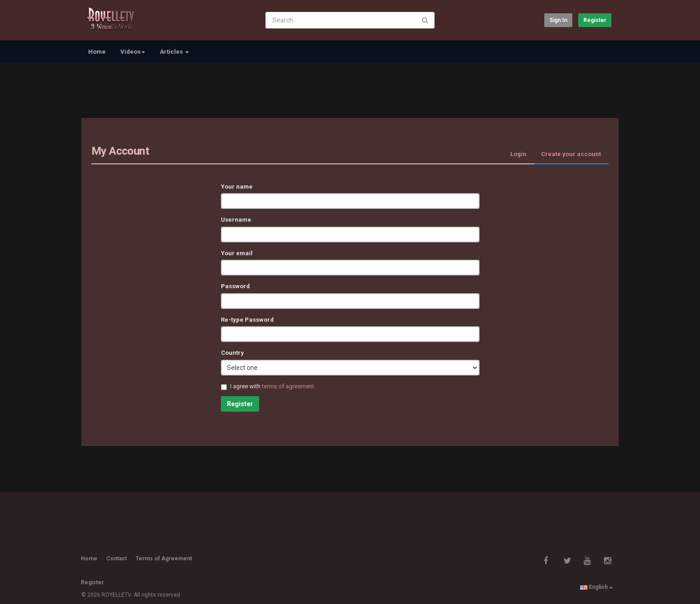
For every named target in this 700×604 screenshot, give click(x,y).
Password (235, 286)
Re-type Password (247, 320)
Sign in (558, 20)
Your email (237, 253)
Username (236, 220)
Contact (116, 559)
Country (232, 353)
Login (518, 154)
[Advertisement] (350, 89)
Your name (237, 187)
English (596, 587)
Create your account (571, 154)
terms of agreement (288, 386)
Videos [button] (133, 52)
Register (595, 20)
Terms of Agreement (164, 559)
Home (97, 52)
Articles (174, 52)
